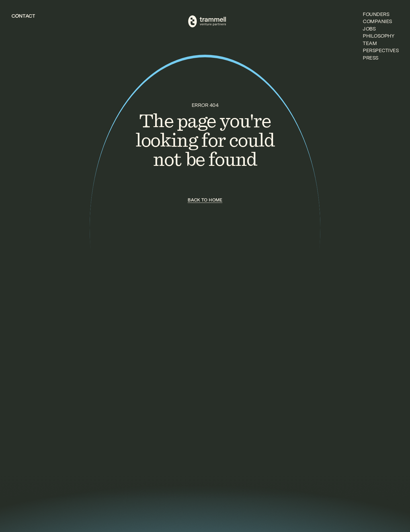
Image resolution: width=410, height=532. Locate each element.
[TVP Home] (207, 21)
